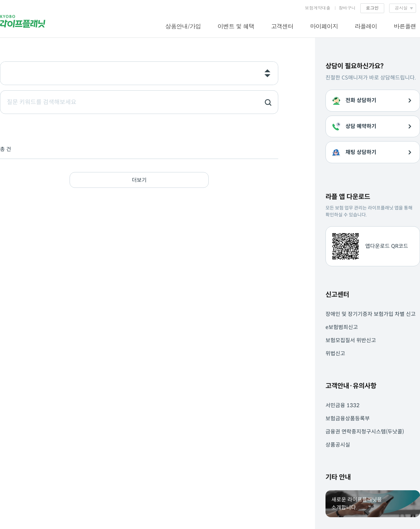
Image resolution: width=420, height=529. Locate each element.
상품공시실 (338, 445)
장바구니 (347, 8)
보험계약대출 (318, 8)
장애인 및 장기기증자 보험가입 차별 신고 (371, 314)
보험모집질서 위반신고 (351, 340)
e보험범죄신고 (342, 327)
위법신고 (335, 353)
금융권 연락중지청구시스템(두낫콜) (365, 432)
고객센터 (282, 26)
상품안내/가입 (183, 26)
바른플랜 (405, 26)
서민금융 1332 (343, 405)
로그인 (372, 8)
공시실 (401, 8)
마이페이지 (324, 26)
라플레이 (366, 26)
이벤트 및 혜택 (236, 26)
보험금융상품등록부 (348, 419)
